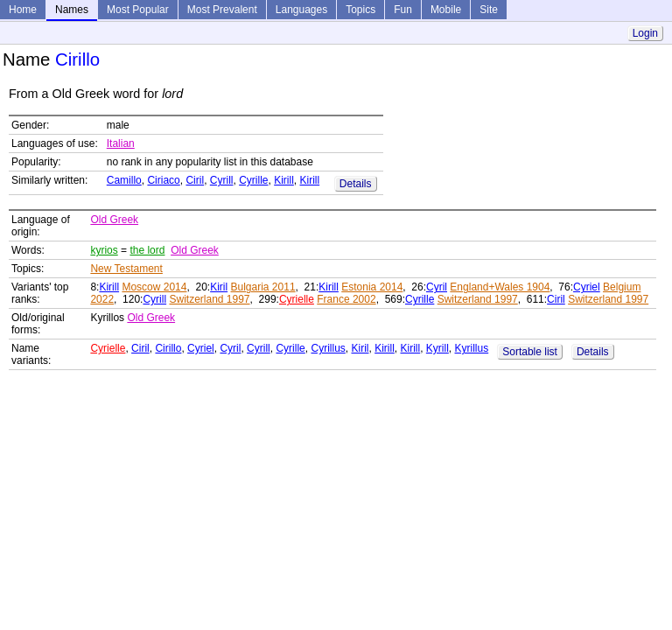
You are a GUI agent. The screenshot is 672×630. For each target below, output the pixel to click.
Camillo (124, 180)
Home (23, 10)
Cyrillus (328, 348)
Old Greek (114, 220)
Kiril (219, 287)
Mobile (446, 10)
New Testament (126, 269)
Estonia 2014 (372, 287)
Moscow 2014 (154, 287)
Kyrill (437, 348)
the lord (147, 250)
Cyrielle (297, 299)
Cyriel (587, 287)
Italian (121, 143)
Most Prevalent (222, 10)
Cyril (437, 287)
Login (645, 33)
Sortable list (530, 352)
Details (356, 184)
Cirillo (168, 348)
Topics (360, 10)
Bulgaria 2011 (263, 287)
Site (489, 10)
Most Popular (138, 10)
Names (72, 10)
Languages (301, 10)
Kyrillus (472, 348)
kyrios (104, 250)
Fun (403, 10)
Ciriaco (163, 180)
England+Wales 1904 (500, 287)
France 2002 (346, 299)
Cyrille (253, 180)
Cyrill (222, 180)
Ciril (195, 180)
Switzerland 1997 (209, 299)
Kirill (284, 180)
